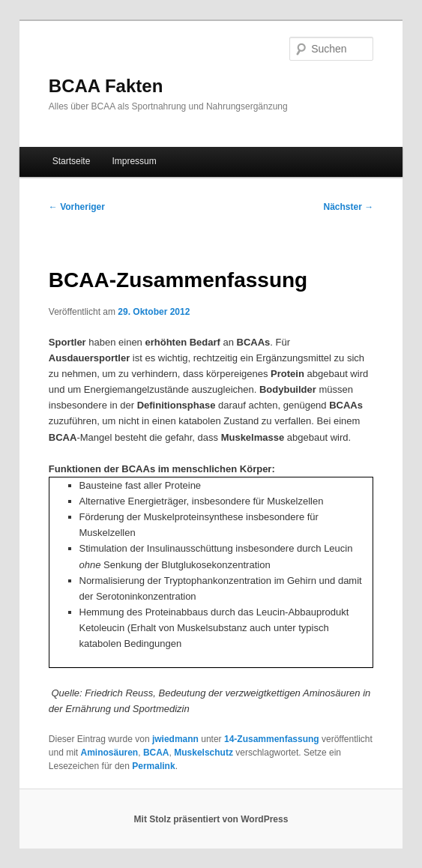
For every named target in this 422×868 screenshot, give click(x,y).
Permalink (153, 766)
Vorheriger (77, 207)
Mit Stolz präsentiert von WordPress (211, 819)
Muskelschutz (204, 753)
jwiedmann (175, 739)
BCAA (156, 753)
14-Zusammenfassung (272, 739)
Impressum (134, 161)
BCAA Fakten (106, 86)
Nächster (348, 207)
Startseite (72, 161)
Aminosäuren (110, 753)
